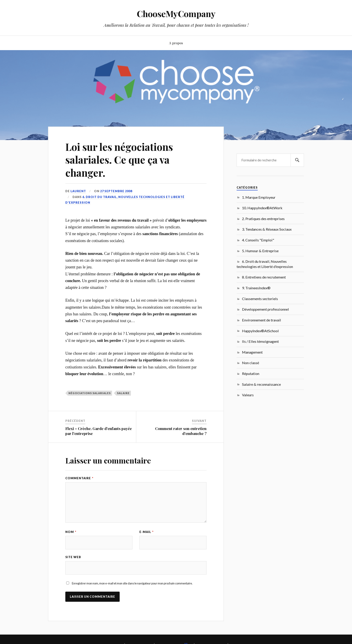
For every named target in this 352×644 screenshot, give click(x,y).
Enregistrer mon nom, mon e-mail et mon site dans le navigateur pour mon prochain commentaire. (132, 583)
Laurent (78, 191)
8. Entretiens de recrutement (264, 277)
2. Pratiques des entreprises (263, 219)
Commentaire (79, 478)
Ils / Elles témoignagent (260, 341)
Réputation (251, 373)
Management (252, 352)
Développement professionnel (265, 309)
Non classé (251, 363)
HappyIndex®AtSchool (260, 331)
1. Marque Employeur (259, 197)
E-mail (146, 532)
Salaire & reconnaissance (261, 384)
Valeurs (248, 395)
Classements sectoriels (260, 299)
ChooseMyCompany (176, 14)
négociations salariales (90, 393)
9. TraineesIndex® (256, 288)
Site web (73, 557)
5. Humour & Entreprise (260, 251)
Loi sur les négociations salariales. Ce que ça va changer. (119, 160)
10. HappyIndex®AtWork (262, 208)
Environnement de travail (262, 320)
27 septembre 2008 (116, 191)
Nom (71, 532)
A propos (176, 43)
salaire (123, 393)
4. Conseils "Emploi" (258, 240)
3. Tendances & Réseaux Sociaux (267, 229)
